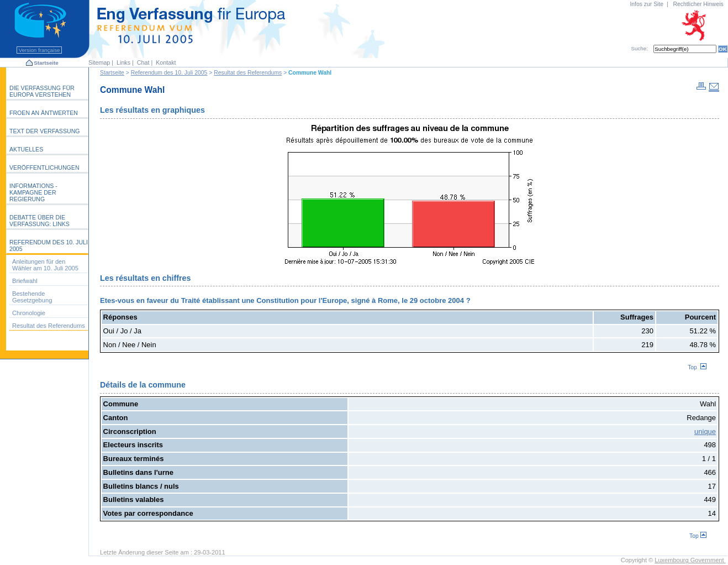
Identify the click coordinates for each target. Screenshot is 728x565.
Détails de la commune (143, 385)
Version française (39, 50)
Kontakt (166, 62)
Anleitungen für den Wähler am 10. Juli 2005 (45, 265)
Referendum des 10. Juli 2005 (169, 73)
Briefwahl (25, 281)
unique (705, 431)
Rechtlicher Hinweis (698, 4)
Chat (143, 62)
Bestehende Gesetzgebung (32, 297)
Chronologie (29, 313)
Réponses (120, 317)
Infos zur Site (647, 4)
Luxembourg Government (690, 560)
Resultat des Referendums (248, 73)
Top (697, 367)
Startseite (46, 63)
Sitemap (99, 62)
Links (123, 62)
